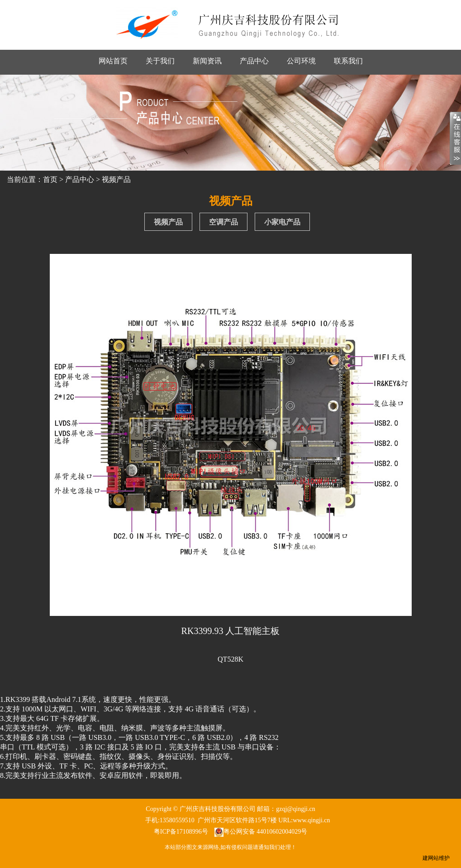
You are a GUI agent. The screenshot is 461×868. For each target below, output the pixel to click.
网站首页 (113, 61)
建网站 (431, 858)
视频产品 (116, 179)
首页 (50, 179)
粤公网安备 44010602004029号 (266, 832)
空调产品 (223, 222)
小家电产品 (282, 222)
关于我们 (160, 61)
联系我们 (348, 61)
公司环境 (301, 61)
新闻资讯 (207, 61)
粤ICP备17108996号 (181, 832)
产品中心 (254, 61)
